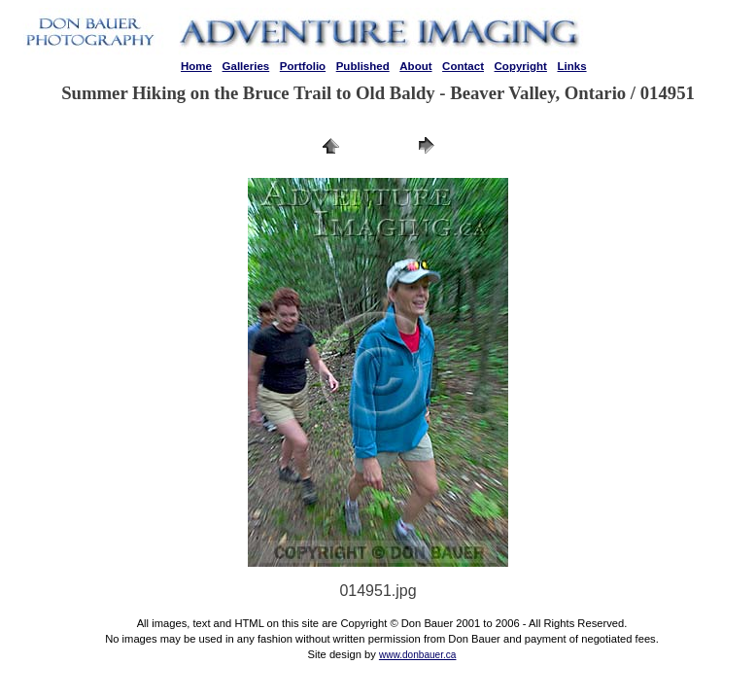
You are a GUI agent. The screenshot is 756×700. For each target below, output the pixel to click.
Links (571, 66)
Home (196, 66)
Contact (463, 66)
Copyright (521, 66)
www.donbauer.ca (418, 655)
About (415, 66)
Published (363, 66)
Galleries (246, 66)
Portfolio (303, 66)
